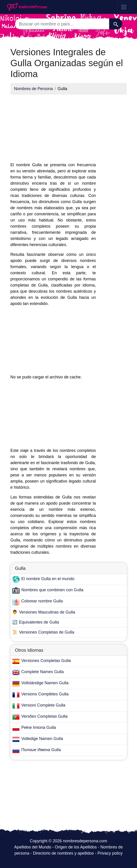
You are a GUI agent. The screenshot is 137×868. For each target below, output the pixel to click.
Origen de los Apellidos (76, 847)
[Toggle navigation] (124, 7)
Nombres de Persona (34, 89)
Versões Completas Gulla (45, 716)
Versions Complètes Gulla (45, 694)
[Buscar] (116, 24)
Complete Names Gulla (43, 672)
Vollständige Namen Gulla (45, 683)
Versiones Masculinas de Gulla (47, 612)
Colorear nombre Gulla (42, 601)
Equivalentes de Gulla (39, 622)
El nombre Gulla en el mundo (48, 579)
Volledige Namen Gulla (42, 739)
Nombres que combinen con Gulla (52, 590)
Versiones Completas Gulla (46, 661)
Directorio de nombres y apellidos (63, 853)
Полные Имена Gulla (41, 750)
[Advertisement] (53, 130)
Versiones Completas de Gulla (47, 632)
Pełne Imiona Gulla (39, 727)
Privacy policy (110, 853)
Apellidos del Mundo (33, 847)
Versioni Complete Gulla (43, 705)
